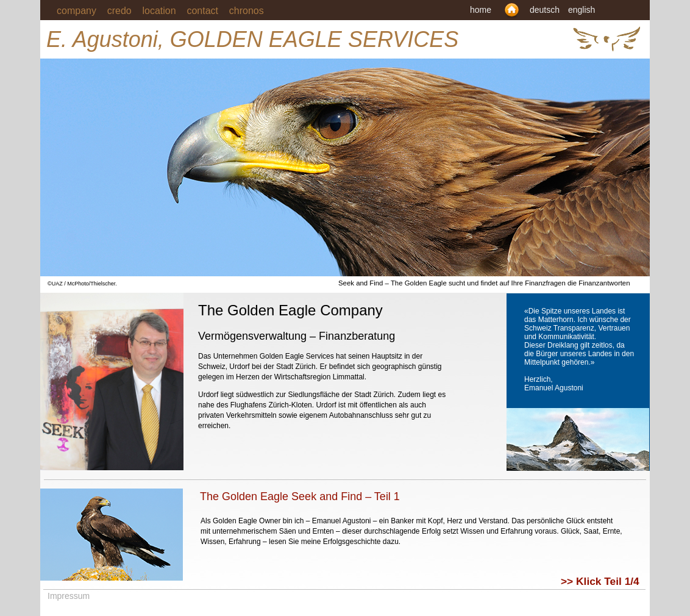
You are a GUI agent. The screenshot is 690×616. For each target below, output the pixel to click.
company (76, 11)
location (159, 11)
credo (119, 11)
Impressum (69, 596)
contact (208, 11)
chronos (247, 11)
